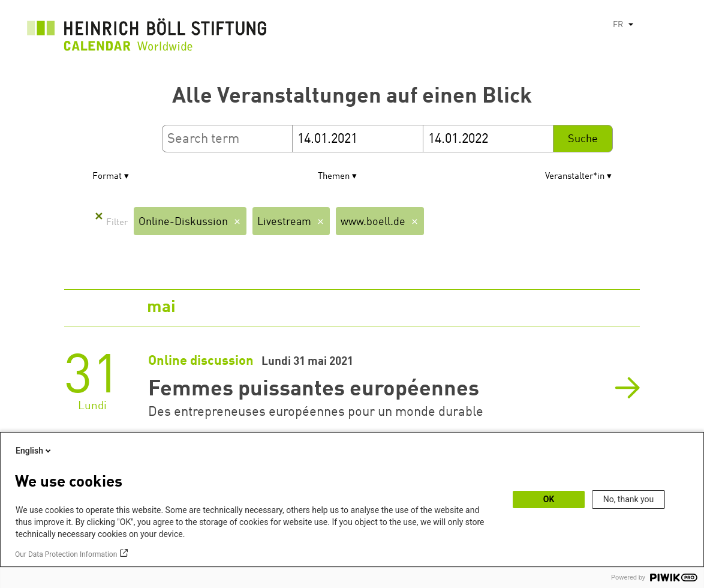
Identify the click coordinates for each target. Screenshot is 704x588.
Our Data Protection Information (66, 554)
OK (549, 499)
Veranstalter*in (575, 177)
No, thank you (629, 499)
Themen (334, 177)
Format (107, 177)
